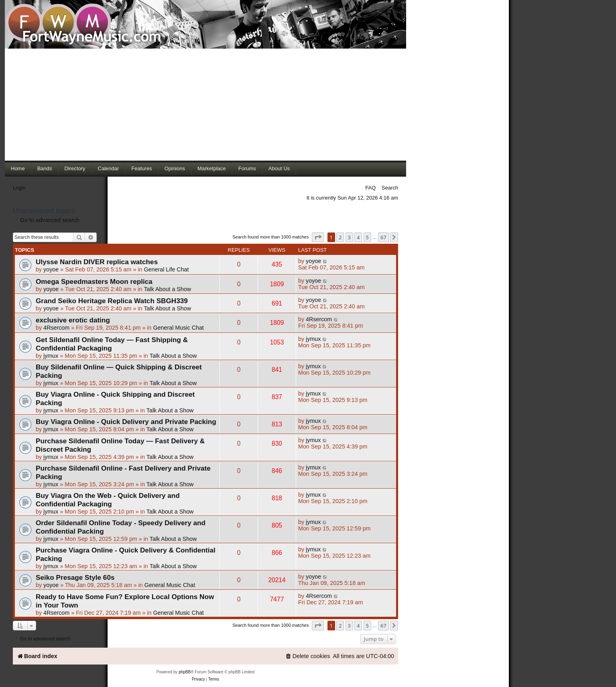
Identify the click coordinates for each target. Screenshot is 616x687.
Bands (45, 168)
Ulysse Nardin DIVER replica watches (97, 262)
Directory (75, 168)
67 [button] (383, 237)
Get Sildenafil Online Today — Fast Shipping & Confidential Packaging (112, 344)
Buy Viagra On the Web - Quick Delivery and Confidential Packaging (108, 500)
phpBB (185, 672)
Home (18, 168)
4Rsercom (56, 328)
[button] (318, 237)
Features (141, 168)
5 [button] (367, 237)
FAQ (370, 188)
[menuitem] (308, 656)
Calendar (109, 168)
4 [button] (358, 237)
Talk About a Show (167, 289)
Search (390, 188)
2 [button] (340, 237)
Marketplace (212, 168)
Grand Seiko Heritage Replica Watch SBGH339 (112, 301)
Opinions (175, 168)
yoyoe (51, 269)
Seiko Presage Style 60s (75, 577)
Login (19, 188)
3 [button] (349, 237)
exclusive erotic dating (73, 320)
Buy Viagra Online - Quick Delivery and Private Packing (126, 422)
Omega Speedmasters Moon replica (94, 281)
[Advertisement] (205, 104)
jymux (51, 356)
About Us (279, 168)
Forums (247, 168)
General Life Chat (166, 269)
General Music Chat (178, 328)
